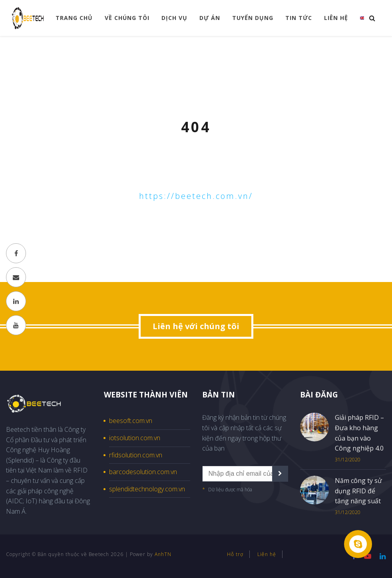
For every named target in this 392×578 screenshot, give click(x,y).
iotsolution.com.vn (135, 438)
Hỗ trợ (235, 554)
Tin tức (299, 18)
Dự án (210, 18)
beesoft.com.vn (131, 421)
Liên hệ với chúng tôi (196, 326)
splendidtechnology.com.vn (147, 489)
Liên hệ (336, 18)
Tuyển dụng (253, 18)
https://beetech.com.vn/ (196, 196)
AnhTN (163, 554)
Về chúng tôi (127, 18)
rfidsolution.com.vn (136, 455)
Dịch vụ (174, 18)
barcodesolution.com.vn (143, 472)
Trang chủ (74, 18)
